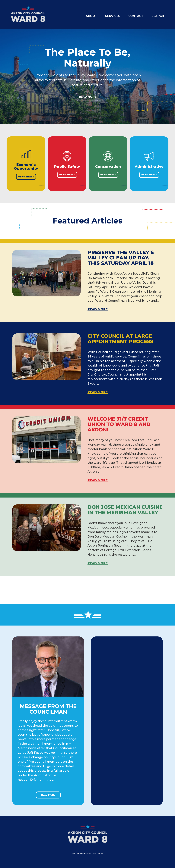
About (91, 16)
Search (158, 16)
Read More (87, 97)
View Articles (26, 177)
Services (113, 16)
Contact (136, 16)
